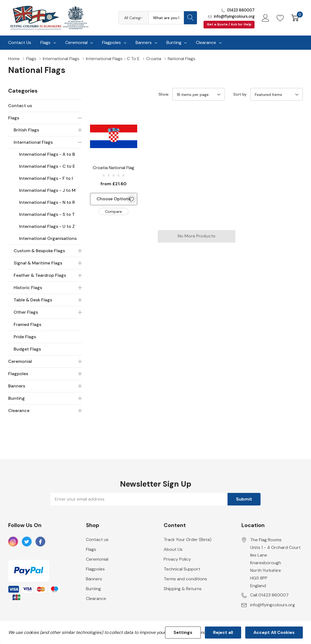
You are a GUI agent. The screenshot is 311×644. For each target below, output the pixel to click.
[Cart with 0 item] (295, 18)
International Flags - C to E (47, 166)
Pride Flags (25, 337)
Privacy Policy (177, 559)
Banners (144, 42)
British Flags (26, 130)
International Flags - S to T (47, 214)
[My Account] (266, 18)
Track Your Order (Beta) (188, 539)
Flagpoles (111, 42)
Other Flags (26, 312)
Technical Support (182, 569)
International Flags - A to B (47, 154)
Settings (183, 632)
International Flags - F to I (46, 178)
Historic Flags (28, 288)
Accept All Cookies (274, 632)
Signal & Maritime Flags (38, 263)
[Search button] (190, 18)
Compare (113, 211)
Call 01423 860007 (269, 595)
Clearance (206, 42)
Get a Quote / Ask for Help (229, 24)
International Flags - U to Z (47, 226)
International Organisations (48, 238)
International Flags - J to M (47, 190)
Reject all (223, 632)
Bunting (174, 42)
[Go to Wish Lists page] (280, 18)
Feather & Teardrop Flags (40, 275)
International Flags (33, 142)
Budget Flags (27, 349)
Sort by (240, 94)
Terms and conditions (185, 579)
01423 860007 (241, 10)
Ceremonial (76, 42)
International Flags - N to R (47, 202)
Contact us (20, 106)
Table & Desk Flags (33, 300)
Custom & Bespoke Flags (39, 251)
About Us (173, 549)
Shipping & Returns (183, 589)
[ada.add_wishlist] (131, 199)
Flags (45, 42)
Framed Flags (27, 324)
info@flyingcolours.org (234, 16)
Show (164, 94)
